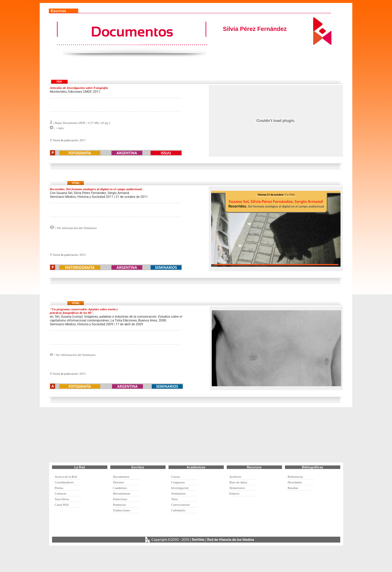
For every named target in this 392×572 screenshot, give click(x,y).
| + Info (58, 128)
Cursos (176, 477)
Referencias (295, 477)
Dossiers (119, 482)
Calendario (178, 510)
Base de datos (238, 482)
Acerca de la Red (66, 477)
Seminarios (179, 493)
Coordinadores (64, 482)
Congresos (178, 482)
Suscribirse (62, 499)
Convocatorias (181, 505)
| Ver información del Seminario (75, 228)
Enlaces (234, 493)
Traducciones (122, 510)
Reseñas (293, 488)
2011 (83, 140)
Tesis (174, 499)
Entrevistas (120, 499)
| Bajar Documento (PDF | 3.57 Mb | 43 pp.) (82, 123)
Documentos (121, 477)
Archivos (235, 477)
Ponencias (120, 505)
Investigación (180, 488)
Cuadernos (120, 488)
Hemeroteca (237, 488)
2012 (83, 255)
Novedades (295, 482)
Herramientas (122, 493)
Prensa (59, 488)
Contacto (61, 493)
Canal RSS (62, 505)
